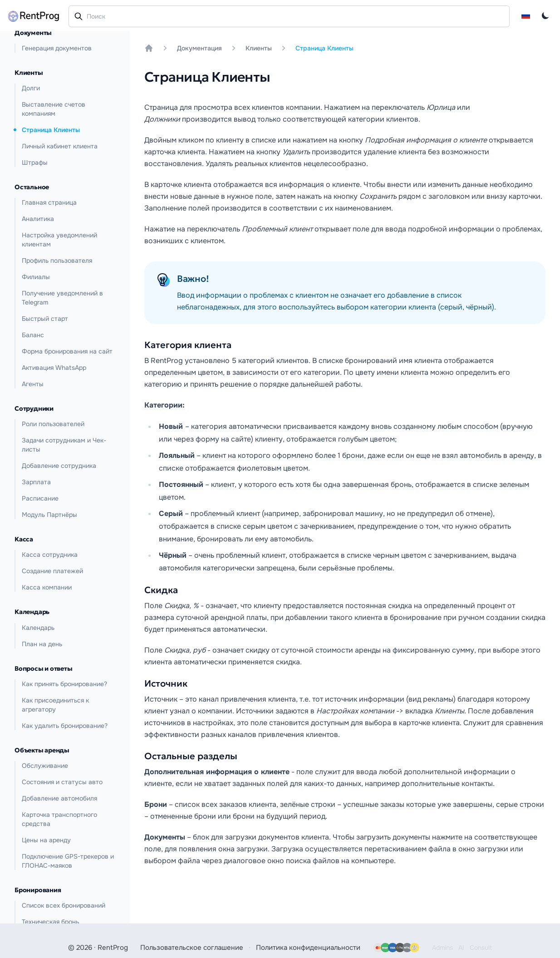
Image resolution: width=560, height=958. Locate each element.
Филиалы (36, 277)
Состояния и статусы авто (62, 782)
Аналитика (38, 219)
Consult (481, 948)
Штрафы (35, 162)
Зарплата (36, 482)
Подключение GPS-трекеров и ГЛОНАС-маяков (68, 861)
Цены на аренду (46, 840)
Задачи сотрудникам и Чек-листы (64, 445)
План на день (42, 644)
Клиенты (259, 48)
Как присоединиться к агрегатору (55, 705)
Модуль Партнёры (49, 515)
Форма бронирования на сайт (67, 351)
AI (461, 948)
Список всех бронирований (64, 905)
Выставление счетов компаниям (54, 109)
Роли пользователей (53, 424)
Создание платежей (52, 571)
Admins (442, 948)
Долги (31, 88)
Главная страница (49, 202)
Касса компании (47, 587)
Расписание (40, 498)
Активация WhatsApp (54, 368)
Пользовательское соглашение (192, 948)
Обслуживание (45, 766)
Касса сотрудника (50, 555)
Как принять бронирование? (64, 684)
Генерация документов (57, 48)
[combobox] (289, 16)
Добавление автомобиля (59, 798)
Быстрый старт (45, 319)
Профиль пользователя (57, 260)
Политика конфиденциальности (308, 948)
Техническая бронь (50, 922)
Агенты (33, 384)
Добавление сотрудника (59, 466)
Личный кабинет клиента (60, 146)
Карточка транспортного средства (59, 819)
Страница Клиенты (51, 130)
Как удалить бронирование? (65, 726)
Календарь (38, 628)
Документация (199, 48)
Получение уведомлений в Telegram (62, 298)
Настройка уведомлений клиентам (59, 240)
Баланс (33, 335)
